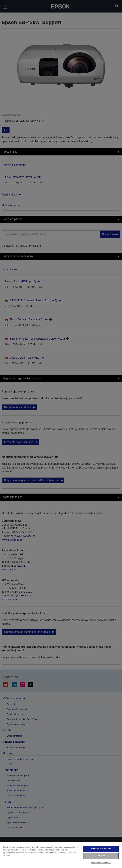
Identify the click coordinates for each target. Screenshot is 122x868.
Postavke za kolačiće (101, 863)
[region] (61, 855)
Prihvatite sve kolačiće (101, 849)
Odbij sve (101, 856)
